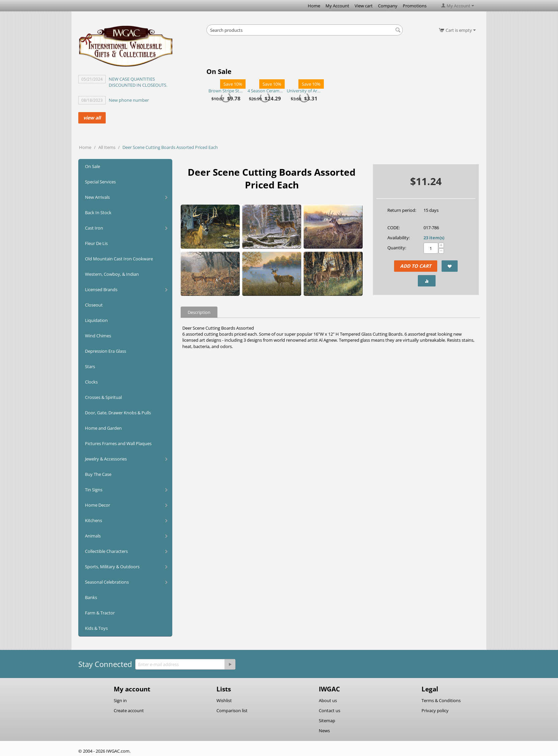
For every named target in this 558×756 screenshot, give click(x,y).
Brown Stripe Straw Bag (226, 91)
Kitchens (94, 520)
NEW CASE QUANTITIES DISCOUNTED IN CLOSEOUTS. (138, 82)
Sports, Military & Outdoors (112, 567)
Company (388, 6)
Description (199, 312)
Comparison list (232, 710)
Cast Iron (94, 228)
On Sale (92, 166)
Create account (129, 710)
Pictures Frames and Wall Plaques (118, 443)
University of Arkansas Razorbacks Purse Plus (304, 91)
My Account (337, 6)
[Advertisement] (305, 54)
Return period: (402, 210)
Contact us (330, 710)
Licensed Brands (101, 289)
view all (92, 118)
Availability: (399, 238)
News (324, 731)
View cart (364, 6)
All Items (107, 147)
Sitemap (327, 721)
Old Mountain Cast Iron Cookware (119, 259)
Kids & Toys (96, 628)
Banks (91, 597)
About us (328, 700)
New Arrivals (97, 197)
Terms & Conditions (441, 700)
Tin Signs (94, 490)
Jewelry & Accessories (106, 459)
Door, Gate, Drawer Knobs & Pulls (118, 413)
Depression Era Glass (106, 351)
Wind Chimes (98, 336)
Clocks (91, 382)
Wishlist (224, 700)
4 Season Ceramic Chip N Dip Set (265, 91)
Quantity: (397, 248)
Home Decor (98, 505)
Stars (90, 366)
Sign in (120, 700)
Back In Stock (98, 213)
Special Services (100, 182)
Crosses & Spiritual (103, 397)
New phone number (129, 100)
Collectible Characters (106, 551)
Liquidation (96, 320)
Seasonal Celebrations (107, 582)
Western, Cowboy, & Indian (112, 274)
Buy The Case (98, 474)
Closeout (94, 305)
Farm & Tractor (100, 613)
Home (314, 6)
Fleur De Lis (96, 243)
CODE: (394, 228)
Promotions (415, 6)
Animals (93, 536)
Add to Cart (416, 266)
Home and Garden (103, 428)
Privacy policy (435, 710)
